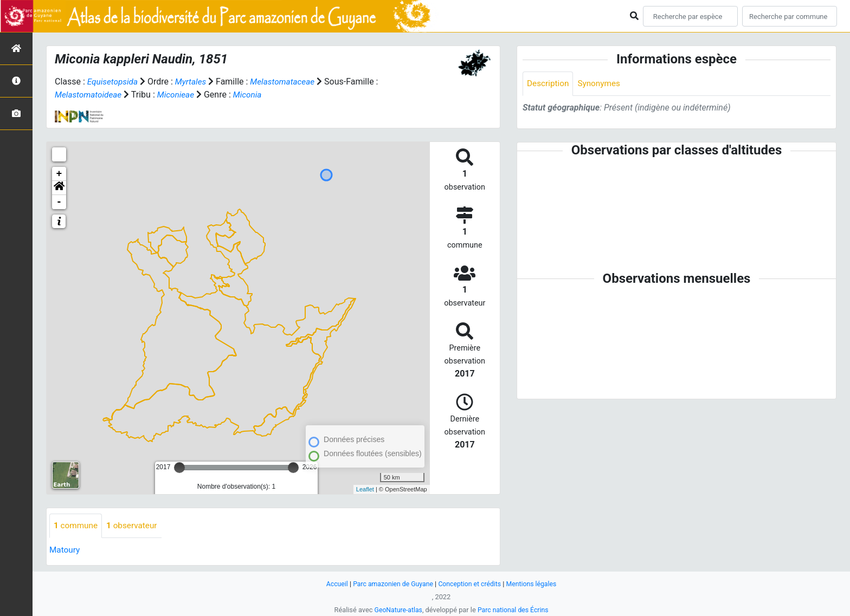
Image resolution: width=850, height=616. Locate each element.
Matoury (65, 550)
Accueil (332, 584)
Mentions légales (535, 584)
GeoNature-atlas (397, 610)
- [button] (59, 202)
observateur (135, 526)
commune (77, 526)
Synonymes (602, 84)
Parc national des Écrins (514, 610)
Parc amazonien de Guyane (391, 584)
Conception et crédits (471, 584)
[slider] (179, 468)
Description (549, 84)
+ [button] (59, 174)
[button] (59, 188)
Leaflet (365, 489)
